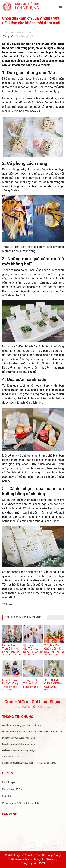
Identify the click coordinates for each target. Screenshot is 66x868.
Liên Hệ (7, 796)
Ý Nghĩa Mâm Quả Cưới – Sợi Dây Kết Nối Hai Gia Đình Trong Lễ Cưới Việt (54, 652)
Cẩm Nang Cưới (12, 789)
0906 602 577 (20, 738)
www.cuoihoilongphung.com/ (25, 750)
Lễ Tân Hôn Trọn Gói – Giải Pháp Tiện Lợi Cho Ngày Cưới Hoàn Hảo (12, 652)
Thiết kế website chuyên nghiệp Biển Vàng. (33, 859)
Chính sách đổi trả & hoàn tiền (21, 803)
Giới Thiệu (8, 782)
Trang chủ (8, 36)
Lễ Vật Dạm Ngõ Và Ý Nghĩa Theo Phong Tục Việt (12, 685)
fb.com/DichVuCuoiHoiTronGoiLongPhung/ (35, 763)
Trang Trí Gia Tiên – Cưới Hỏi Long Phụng (33, 684)
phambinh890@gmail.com (22, 744)
